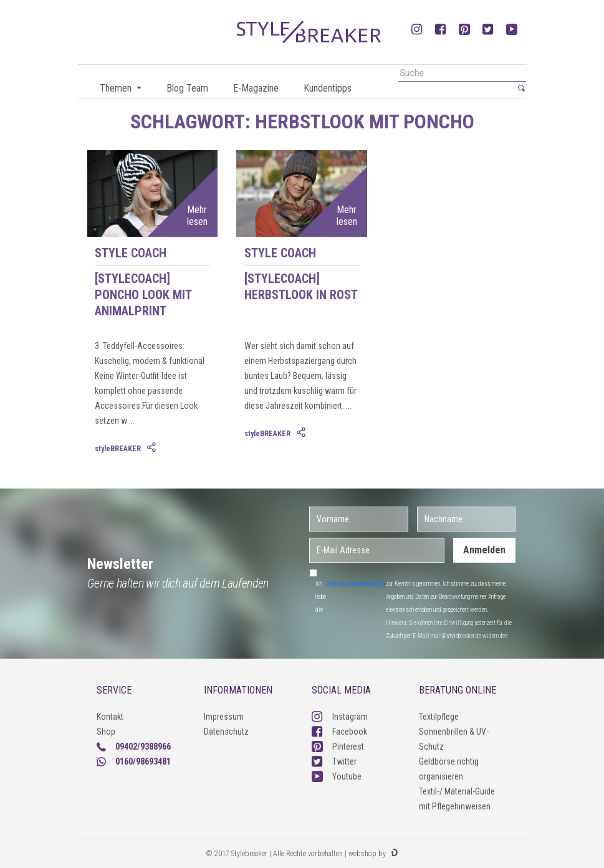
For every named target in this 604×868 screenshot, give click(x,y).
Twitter (334, 761)
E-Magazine (256, 88)
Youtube (337, 776)
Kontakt (110, 717)
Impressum (224, 717)
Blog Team (187, 88)
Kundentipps (328, 88)
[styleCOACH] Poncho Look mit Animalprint (143, 295)
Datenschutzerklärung (356, 584)
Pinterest (338, 746)
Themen (117, 88)
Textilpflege (439, 717)
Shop (106, 732)
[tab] (153, 448)
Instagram (340, 717)
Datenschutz (226, 732)
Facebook (339, 732)
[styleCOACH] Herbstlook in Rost (301, 287)
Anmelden (484, 550)
